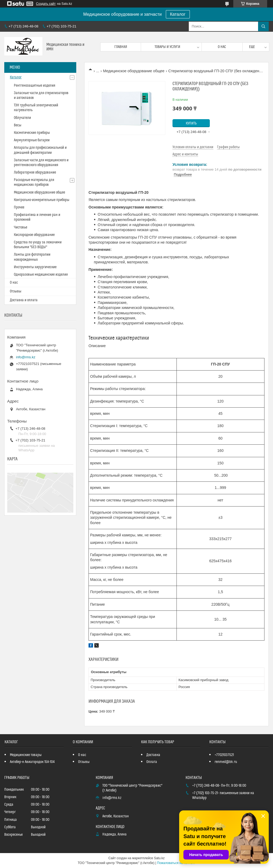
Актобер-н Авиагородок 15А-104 (32, 762)
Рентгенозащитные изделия (35, 86)
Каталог (178, 14)
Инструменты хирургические (35, 267)
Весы (18, 125)
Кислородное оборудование (34, 235)
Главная (121, 47)
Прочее (19, 207)
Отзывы (16, 291)
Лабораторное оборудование (35, 172)
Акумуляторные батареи (32, 140)
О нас (222, 47)
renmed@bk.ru (226, 762)
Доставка (153, 755)
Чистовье (21, 227)
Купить (191, 123)
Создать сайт (46, 4)
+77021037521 (224, 755)
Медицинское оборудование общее (134, 71)
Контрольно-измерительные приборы (42, 200)
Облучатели (22, 118)
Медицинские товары (26, 755)
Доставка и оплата (24, 300)
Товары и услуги (167, 47)
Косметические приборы (32, 133)
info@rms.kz (26, 357)
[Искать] (263, 26)
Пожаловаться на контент (176, 863)
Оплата (152, 762)
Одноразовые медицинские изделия (41, 275)
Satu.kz (159, 858)
